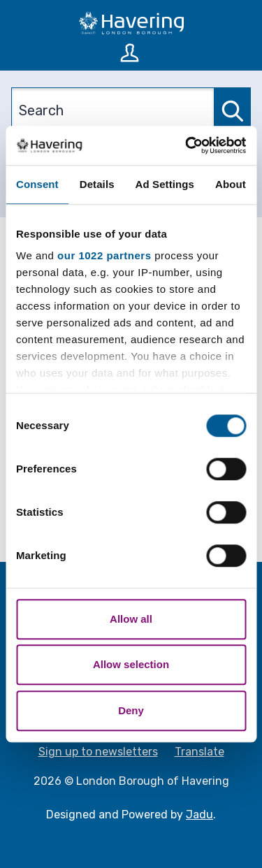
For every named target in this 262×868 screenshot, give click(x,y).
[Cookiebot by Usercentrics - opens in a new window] (187, 145)
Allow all (131, 619)
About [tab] (231, 184)
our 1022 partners (104, 255)
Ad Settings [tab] (165, 184)
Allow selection (131, 664)
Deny (131, 710)
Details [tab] (97, 184)
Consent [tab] (37, 184)
